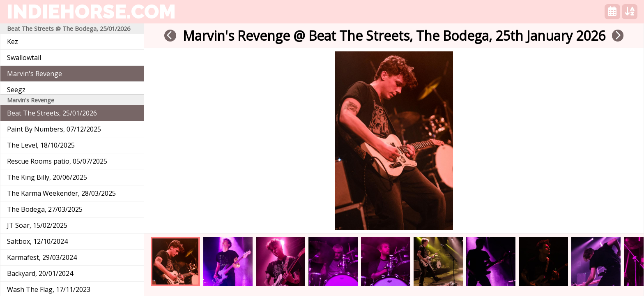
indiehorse (91, 12)
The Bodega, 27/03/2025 (45, 209)
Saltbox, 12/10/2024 (37, 241)
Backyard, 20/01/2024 (40, 273)
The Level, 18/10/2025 (41, 145)
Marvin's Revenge (34, 74)
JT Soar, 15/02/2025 (37, 225)
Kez (13, 42)
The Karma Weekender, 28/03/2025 (61, 193)
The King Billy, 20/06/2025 (47, 177)
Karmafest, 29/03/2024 (42, 257)
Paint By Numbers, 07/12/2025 (54, 129)
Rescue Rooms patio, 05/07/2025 (57, 161)
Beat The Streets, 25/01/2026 (52, 113)
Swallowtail (24, 58)
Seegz (16, 90)
